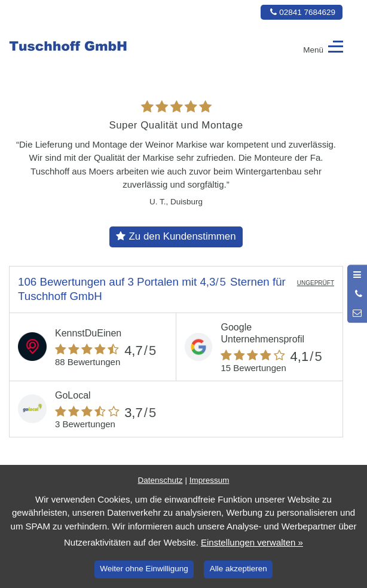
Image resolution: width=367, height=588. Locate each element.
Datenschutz (160, 480)
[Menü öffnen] (357, 274)
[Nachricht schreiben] (357, 313)
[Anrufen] (357, 294)
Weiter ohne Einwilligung (144, 569)
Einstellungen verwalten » (252, 542)
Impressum (210, 480)
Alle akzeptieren (238, 569)
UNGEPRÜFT (316, 283)
